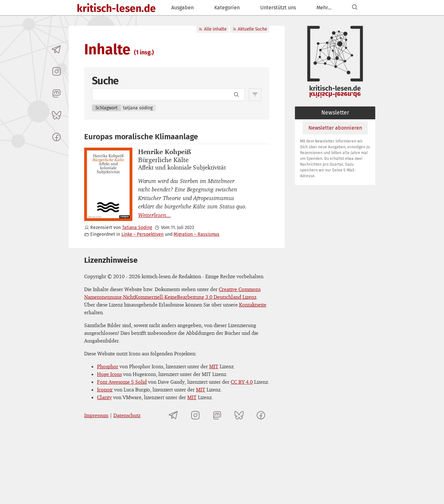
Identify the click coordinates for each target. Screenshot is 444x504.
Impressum (96, 415)
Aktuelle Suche (250, 29)
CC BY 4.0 (242, 382)
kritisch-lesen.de (116, 8)
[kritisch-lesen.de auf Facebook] (57, 137)
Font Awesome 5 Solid (122, 382)
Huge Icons (109, 374)
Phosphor (108, 366)
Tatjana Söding (137, 228)
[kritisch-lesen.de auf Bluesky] (57, 115)
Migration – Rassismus (196, 234)
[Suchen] (355, 8)
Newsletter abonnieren (335, 128)
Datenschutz (127, 415)
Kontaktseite (253, 305)
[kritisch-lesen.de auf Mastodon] (57, 93)
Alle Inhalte (212, 29)
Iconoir (105, 389)
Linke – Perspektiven (142, 234)
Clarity (104, 397)
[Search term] (168, 95)
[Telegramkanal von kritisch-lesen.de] (57, 50)
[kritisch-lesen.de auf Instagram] (57, 71)
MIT (214, 366)
